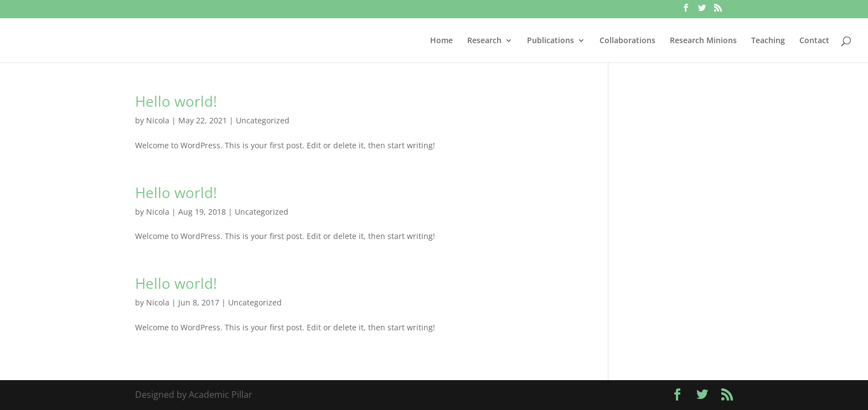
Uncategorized (263, 120)
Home (441, 41)
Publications (551, 41)
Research (484, 41)
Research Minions (703, 41)
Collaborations (627, 41)
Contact (814, 41)
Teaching (768, 41)
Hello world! (176, 101)
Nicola (158, 120)
